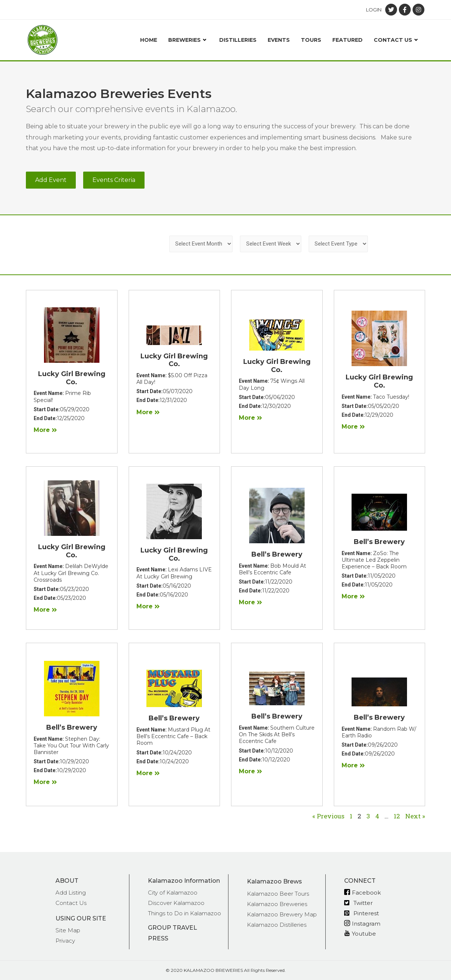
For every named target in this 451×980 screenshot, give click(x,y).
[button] (51, 180)
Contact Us (397, 40)
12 (397, 816)
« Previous (328, 816)
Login (374, 10)
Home (149, 40)
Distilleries (238, 40)
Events (279, 40)
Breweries (188, 40)
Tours (311, 40)
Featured (347, 40)
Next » (415, 816)
